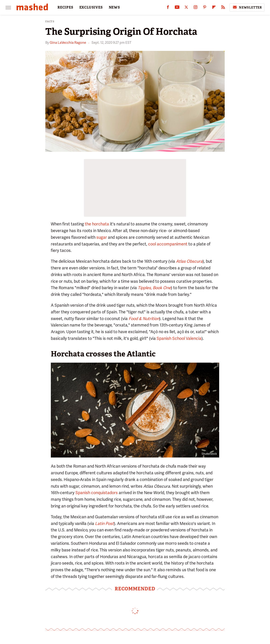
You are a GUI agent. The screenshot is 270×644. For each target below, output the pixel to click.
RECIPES (65, 7)
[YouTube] (177, 8)
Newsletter (247, 7)
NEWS (114, 7)
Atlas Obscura (189, 261)
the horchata (97, 224)
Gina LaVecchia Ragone (68, 43)
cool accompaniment (168, 244)
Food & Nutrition (144, 319)
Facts (50, 22)
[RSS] (223, 8)
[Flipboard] (214, 8)
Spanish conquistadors (97, 493)
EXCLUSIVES (91, 7)
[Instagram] (195, 8)
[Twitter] (186, 8)
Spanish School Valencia (179, 338)
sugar (102, 237)
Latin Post (104, 523)
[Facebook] (168, 8)
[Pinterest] (205, 8)
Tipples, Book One (154, 288)
